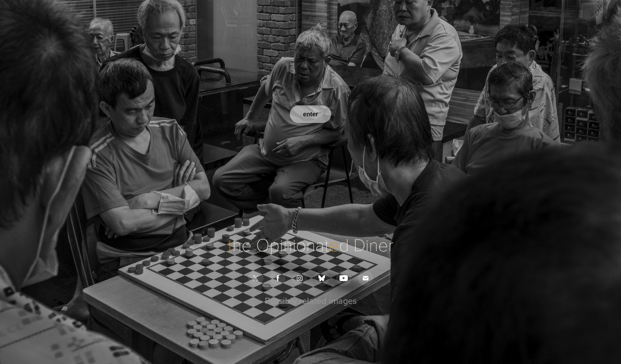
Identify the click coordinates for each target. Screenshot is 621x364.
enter (310, 114)
